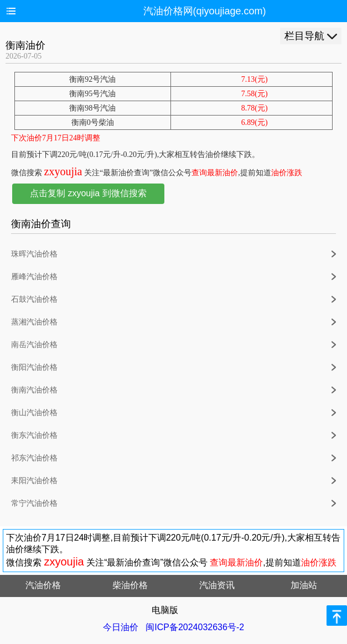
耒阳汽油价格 (34, 481)
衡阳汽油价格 (34, 367)
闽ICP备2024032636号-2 (195, 627)
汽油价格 (43, 585)
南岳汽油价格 (34, 345)
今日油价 (121, 627)
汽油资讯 (217, 585)
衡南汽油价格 (34, 390)
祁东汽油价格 (34, 458)
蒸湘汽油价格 (34, 322)
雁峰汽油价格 (34, 277)
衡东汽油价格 (34, 435)
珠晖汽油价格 (34, 254)
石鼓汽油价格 (34, 299)
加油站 (304, 585)
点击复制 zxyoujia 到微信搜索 (88, 193)
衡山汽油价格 (34, 413)
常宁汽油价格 (34, 503)
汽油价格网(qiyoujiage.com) (205, 11)
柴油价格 (130, 585)
